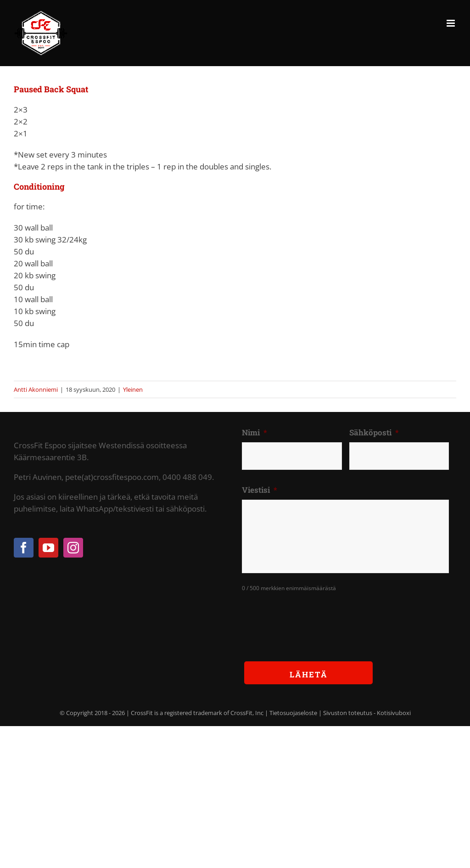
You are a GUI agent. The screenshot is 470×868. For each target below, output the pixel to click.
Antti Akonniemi (36, 389)
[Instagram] (73, 548)
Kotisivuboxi (394, 713)
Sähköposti (374, 433)
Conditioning (39, 186)
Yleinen (133, 389)
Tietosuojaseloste (293, 713)
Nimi (255, 433)
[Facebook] (24, 548)
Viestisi (260, 490)
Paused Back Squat (51, 89)
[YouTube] (48, 548)
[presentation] (312, 620)
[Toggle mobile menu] (451, 23)
